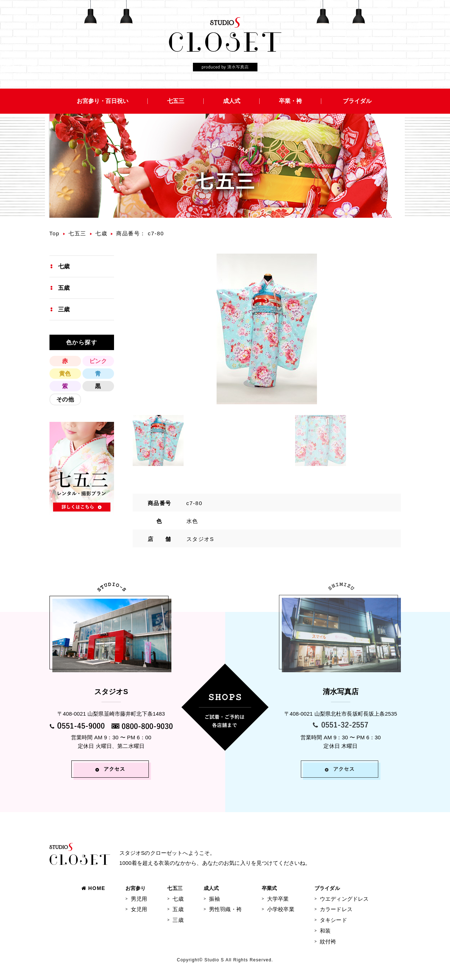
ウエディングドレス (344, 899)
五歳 (64, 288)
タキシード (333, 920)
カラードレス (336, 909)
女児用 (139, 909)
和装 (325, 931)
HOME (93, 888)
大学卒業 (278, 899)
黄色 (65, 374)
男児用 (139, 899)
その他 (65, 399)
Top (55, 233)
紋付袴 (328, 941)
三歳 (64, 309)
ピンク (98, 361)
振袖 (214, 899)
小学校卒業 (281, 909)
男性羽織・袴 (225, 909)
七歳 (101, 233)
